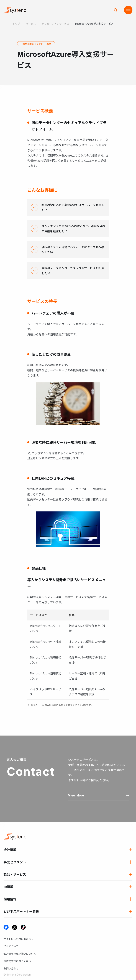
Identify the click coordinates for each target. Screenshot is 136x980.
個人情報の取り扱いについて (20, 954)
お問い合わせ (11, 968)
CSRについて (11, 946)
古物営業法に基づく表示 (17, 961)
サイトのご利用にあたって (18, 939)
